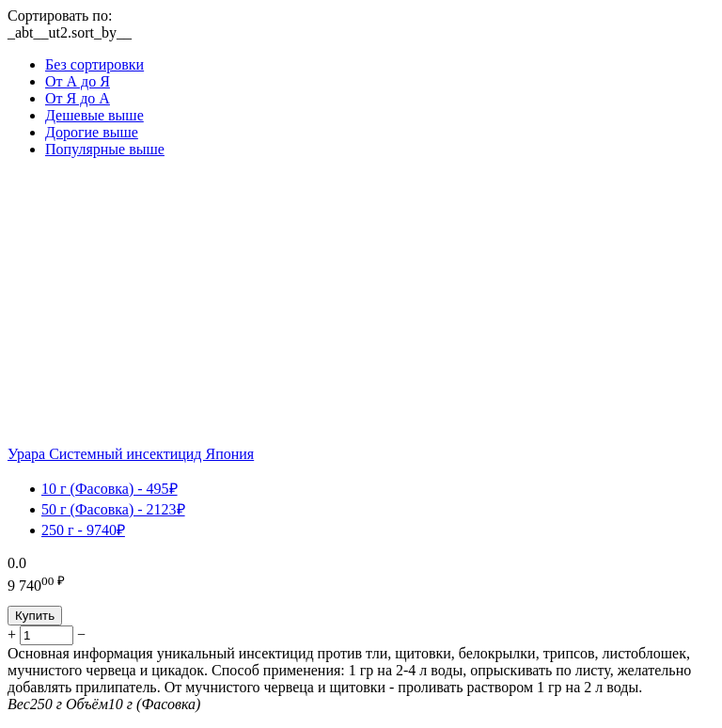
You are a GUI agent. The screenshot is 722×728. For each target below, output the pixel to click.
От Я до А (78, 98)
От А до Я (78, 81)
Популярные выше (105, 149)
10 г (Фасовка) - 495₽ (110, 489)
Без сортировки (94, 64)
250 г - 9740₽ (83, 530)
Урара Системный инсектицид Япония (131, 454)
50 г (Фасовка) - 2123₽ (113, 509)
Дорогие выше (92, 132)
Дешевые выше (94, 115)
